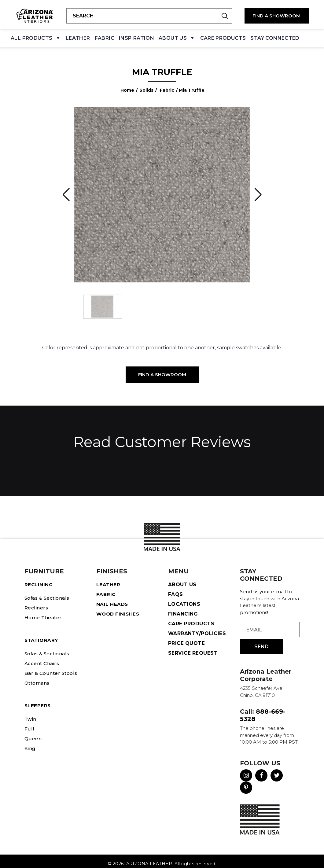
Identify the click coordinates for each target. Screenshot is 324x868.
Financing (183, 609)
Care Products (223, 36)
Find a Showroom (162, 370)
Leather (78, 36)
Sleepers (38, 701)
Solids (146, 85)
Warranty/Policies (197, 629)
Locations (184, 599)
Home (127, 85)
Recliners (36, 603)
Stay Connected (275, 36)
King (30, 743)
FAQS (176, 589)
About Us (177, 37)
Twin (31, 714)
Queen (33, 734)
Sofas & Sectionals (49, 593)
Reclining (39, 580)
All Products (36, 37)
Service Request (193, 648)
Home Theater (44, 613)
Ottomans (38, 678)
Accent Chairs (42, 658)
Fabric (105, 36)
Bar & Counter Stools (52, 668)
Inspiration (136, 36)
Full (29, 724)
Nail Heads (113, 599)
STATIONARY (42, 635)
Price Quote (187, 638)
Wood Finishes (119, 609)
